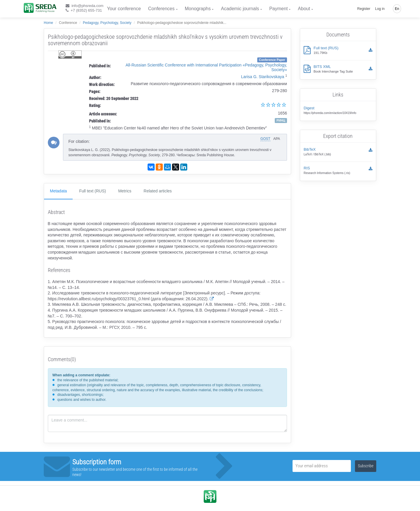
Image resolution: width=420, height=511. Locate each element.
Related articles (158, 191)
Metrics (125, 191)
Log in (380, 9)
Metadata (58, 191)
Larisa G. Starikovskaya (262, 77)
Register (364, 9)
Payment (278, 9)
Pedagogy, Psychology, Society (107, 23)
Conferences (161, 9)
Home (48, 23)
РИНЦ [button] (281, 120)
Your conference (124, 9)
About (304, 9)
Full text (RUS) (92, 191)
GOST (265, 139)
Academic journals (240, 9)
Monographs (198, 9)
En (397, 9)
